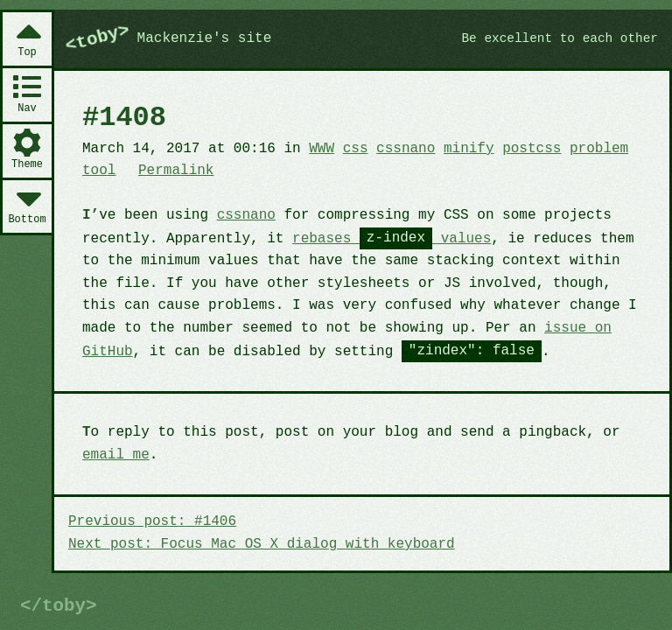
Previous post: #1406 (152, 521)
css (356, 149)
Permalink (176, 171)
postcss (532, 149)
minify (469, 149)
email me (116, 455)
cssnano (406, 149)
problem (599, 149)
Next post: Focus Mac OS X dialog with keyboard (262, 544)
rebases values (392, 239)
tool (99, 171)
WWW (322, 149)
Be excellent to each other (560, 38)
